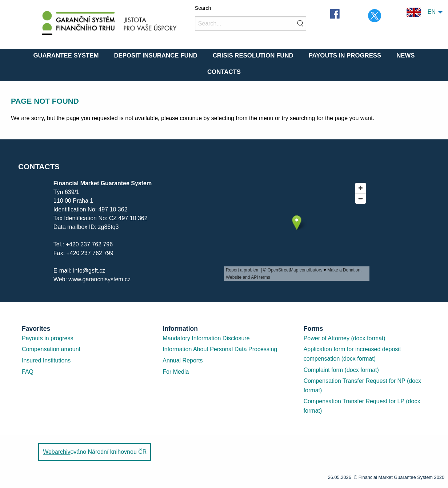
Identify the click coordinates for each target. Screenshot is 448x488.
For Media (176, 372)
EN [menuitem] (421, 12)
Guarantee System (66, 55)
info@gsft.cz (89, 271)
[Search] (251, 23)
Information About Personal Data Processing (220, 349)
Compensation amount (51, 349)
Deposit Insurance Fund (155, 55)
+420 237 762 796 (89, 244)
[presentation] (297, 230)
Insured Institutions (46, 360)
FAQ (28, 372)
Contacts (224, 72)
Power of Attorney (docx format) (345, 338)
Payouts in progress (47, 338)
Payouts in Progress (345, 55)
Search (203, 8)
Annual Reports (183, 360)
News (405, 55)
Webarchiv (57, 452)
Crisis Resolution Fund (253, 55)
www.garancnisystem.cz (99, 279)
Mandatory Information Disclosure (206, 338)
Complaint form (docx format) (341, 370)
